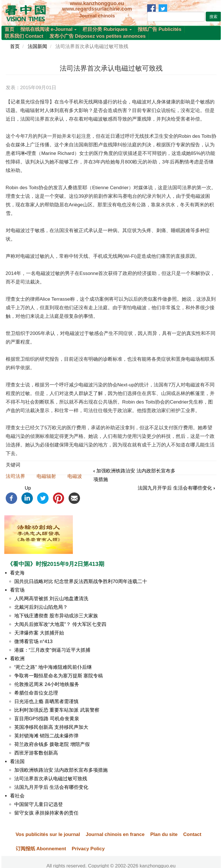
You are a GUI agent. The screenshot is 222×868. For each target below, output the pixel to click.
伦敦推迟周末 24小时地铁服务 (47, 684)
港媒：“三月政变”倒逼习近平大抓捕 (52, 650)
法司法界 (15, 476)
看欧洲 (17, 659)
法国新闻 (37, 46)
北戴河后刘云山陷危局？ (41, 607)
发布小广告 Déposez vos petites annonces (98, 36)
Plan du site (164, 834)
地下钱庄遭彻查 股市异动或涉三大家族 (56, 616)
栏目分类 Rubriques (107, 29)
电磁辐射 (46, 476)
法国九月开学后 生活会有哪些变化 (176, 488)
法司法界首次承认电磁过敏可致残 (51, 779)
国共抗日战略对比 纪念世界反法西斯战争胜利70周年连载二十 (81, 581)
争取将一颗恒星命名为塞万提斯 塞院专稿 (59, 676)
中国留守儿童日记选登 (39, 804)
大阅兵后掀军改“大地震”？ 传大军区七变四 (60, 624)
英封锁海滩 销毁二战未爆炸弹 (47, 736)
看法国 (17, 762)
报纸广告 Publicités (160, 29)
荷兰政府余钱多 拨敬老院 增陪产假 (52, 744)
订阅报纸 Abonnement (41, 849)
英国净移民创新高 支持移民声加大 (51, 727)
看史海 (17, 573)
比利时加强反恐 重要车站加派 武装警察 (57, 710)
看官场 (17, 590)
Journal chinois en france (115, 834)
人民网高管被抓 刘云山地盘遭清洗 (51, 599)
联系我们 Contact (24, 36)
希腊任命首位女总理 (36, 693)
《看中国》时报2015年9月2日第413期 (56, 564)
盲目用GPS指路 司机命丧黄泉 (47, 719)
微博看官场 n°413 (33, 641)
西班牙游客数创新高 (36, 753)
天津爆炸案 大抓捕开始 (39, 633)
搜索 (213, 17)
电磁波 (75, 476)
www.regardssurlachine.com (97, 9)
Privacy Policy (88, 849)
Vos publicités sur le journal (48, 834)
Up (28, 488)
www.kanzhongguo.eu (97, 3)
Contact (192, 834)
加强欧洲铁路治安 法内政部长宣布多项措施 (61, 770)
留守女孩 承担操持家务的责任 (47, 813)
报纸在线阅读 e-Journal (49, 29)
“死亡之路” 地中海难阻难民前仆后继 (53, 667)
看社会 (17, 796)
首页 (9, 29)
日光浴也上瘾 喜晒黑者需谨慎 (47, 702)
